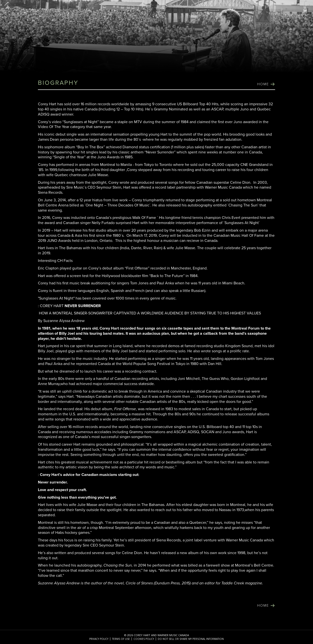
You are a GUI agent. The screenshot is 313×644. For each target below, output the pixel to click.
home (263, 84)
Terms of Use (121, 639)
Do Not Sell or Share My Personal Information (191, 639)
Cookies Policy (144, 639)
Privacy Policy (99, 639)
